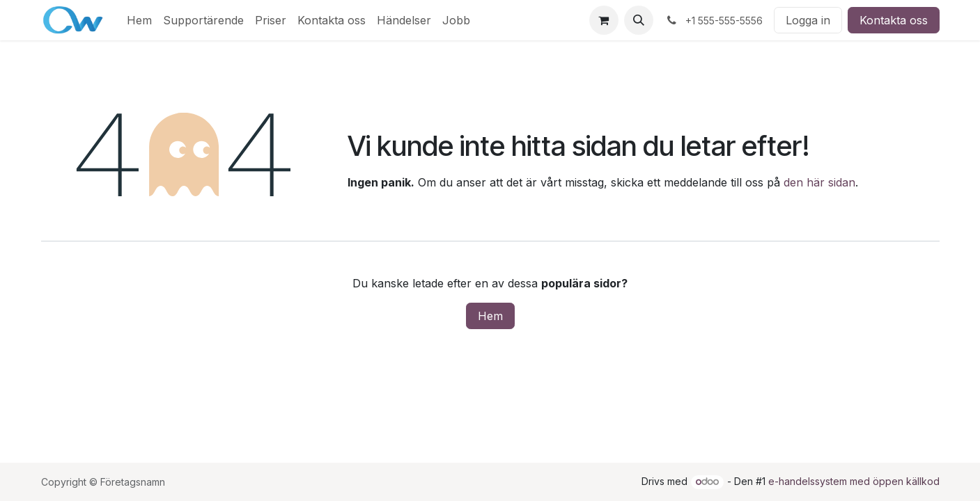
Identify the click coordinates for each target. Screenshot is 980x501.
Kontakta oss (894, 20)
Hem (490, 316)
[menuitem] (139, 20)
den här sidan (819, 182)
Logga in (808, 20)
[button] (639, 20)
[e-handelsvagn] (604, 20)
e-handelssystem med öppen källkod (854, 481)
